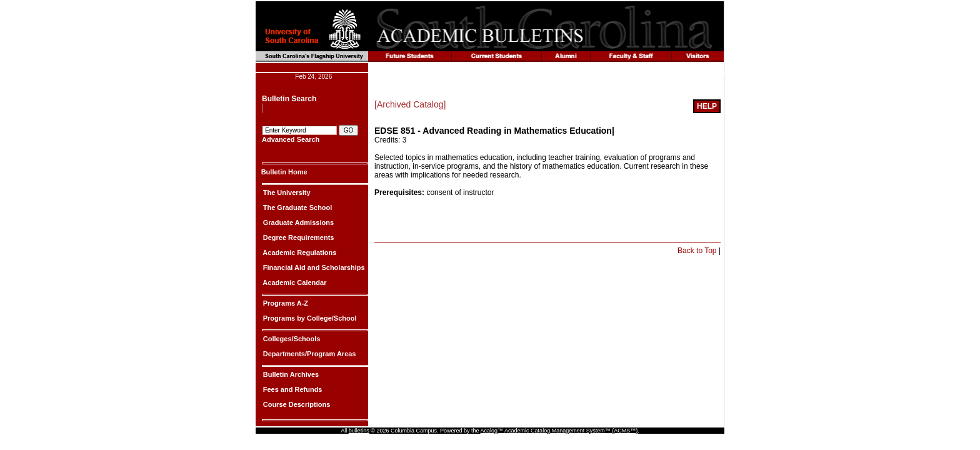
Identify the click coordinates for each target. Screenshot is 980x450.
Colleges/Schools (291, 339)
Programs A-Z (285, 303)
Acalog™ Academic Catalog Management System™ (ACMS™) (559, 431)
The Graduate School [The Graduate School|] (297, 207)
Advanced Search (291, 139)
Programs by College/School (309, 318)
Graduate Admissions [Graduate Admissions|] (297, 222)
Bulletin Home (284, 172)
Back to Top (697, 251)
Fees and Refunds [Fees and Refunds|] (292, 389)
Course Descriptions (296, 404)
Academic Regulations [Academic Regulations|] (299, 252)
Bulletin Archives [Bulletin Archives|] (290, 374)
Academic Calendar (294, 282)
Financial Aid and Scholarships (313, 267)
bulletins (359, 431)
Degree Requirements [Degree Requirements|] (298, 237)
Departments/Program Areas (309, 354)
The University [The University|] (286, 192)
